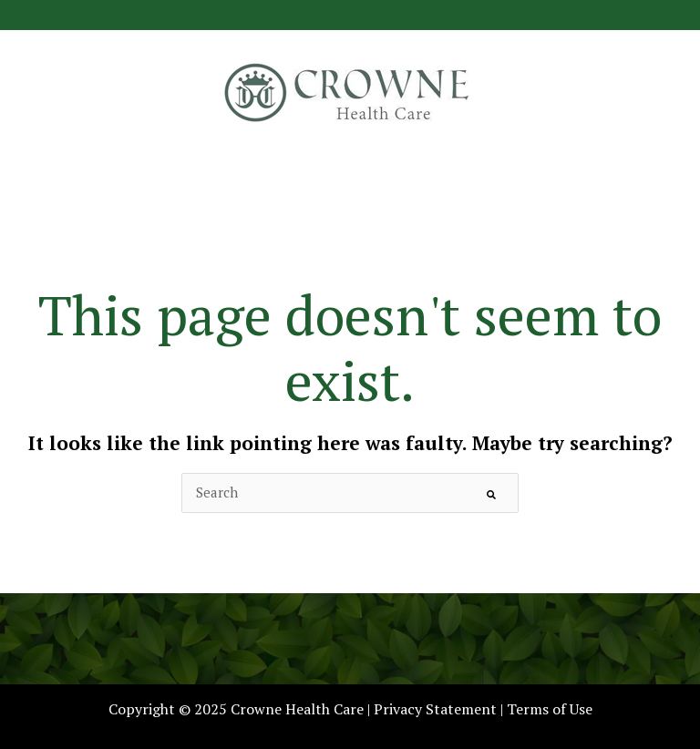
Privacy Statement (435, 709)
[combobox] (350, 492)
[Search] (491, 493)
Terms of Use (550, 709)
